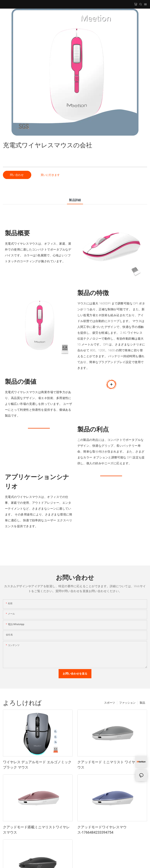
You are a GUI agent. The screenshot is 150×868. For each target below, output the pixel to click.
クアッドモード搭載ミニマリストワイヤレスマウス (36, 830)
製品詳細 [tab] (75, 200)
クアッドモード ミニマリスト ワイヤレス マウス (112, 765)
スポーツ (110, 703)
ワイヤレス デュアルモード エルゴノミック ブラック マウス (37, 765)
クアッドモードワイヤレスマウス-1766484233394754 (102, 830)
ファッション (127, 703)
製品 (142, 703)
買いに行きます (50, 175)
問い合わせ (17, 175)
